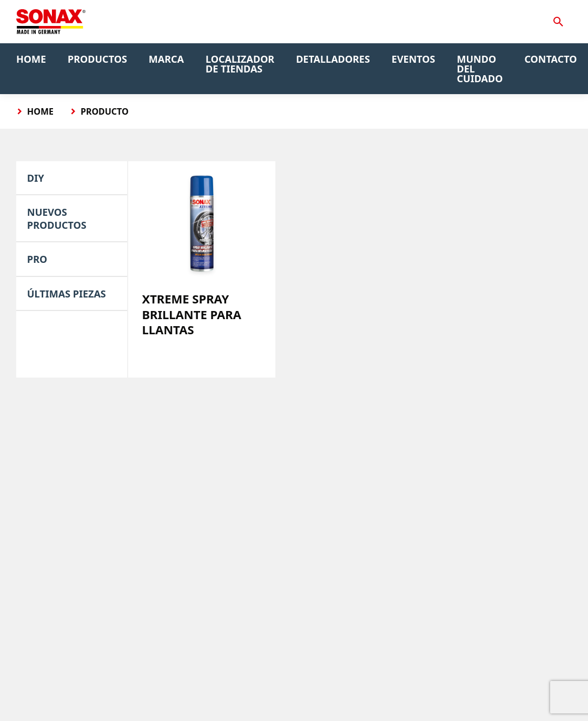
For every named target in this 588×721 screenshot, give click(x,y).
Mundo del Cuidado (480, 69)
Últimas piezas (67, 294)
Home (31, 59)
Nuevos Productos (57, 218)
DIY (35, 178)
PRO (37, 259)
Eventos (414, 59)
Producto (105, 111)
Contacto (550, 59)
